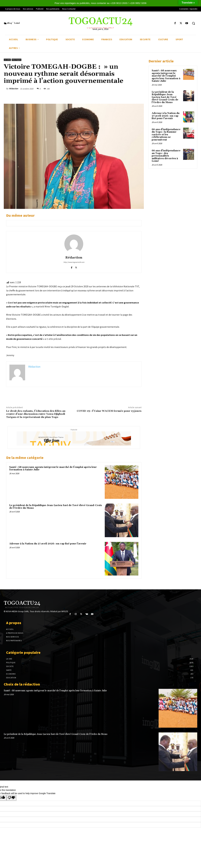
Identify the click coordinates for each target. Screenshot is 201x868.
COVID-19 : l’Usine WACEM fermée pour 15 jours (109, 411)
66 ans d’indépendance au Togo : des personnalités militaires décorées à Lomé (166, 156)
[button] (193, 23)
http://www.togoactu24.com (74, 262)
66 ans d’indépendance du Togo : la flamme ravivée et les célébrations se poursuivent (166, 135)
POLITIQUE (16, 60)
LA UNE (7, 60)
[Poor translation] (11, 798)
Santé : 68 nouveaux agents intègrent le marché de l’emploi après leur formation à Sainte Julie (53, 468)
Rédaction (14, 89)
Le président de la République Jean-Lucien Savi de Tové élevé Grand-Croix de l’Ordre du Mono (56, 507)
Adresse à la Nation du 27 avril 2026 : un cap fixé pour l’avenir (48, 544)
